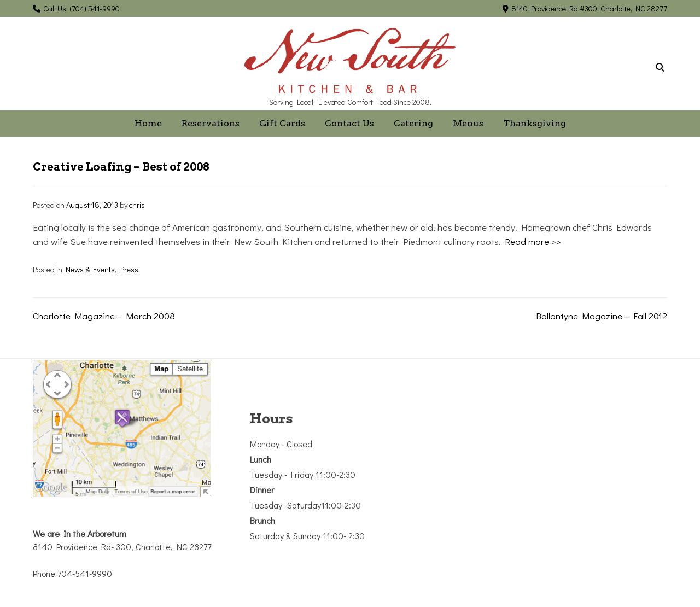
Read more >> (533, 241)
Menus (468, 123)
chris (137, 205)
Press (129, 269)
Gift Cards (282, 123)
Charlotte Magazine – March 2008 (104, 316)
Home (148, 123)
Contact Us (349, 123)
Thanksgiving (535, 123)
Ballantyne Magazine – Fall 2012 (602, 316)
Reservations (211, 123)
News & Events (90, 269)
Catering (413, 123)
